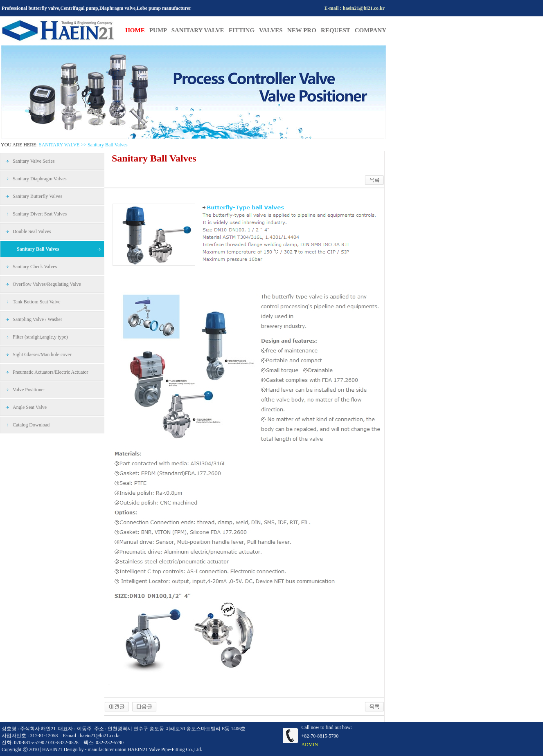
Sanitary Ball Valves (38, 249)
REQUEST (338, 30)
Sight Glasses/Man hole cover (42, 354)
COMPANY (371, 30)
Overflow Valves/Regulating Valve (47, 284)
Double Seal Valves (32, 231)
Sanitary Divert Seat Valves (40, 214)
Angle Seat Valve (30, 407)
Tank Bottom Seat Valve (37, 302)
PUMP (158, 30)
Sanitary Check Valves (35, 267)
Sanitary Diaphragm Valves (40, 179)
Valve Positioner (29, 390)
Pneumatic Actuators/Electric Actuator (51, 372)
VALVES (273, 30)
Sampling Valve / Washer (37, 319)
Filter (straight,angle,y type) (40, 337)
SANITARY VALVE (200, 30)
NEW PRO (304, 30)
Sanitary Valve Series (34, 161)
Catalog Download (31, 425)
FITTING (244, 30)
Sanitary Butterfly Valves (37, 196)
